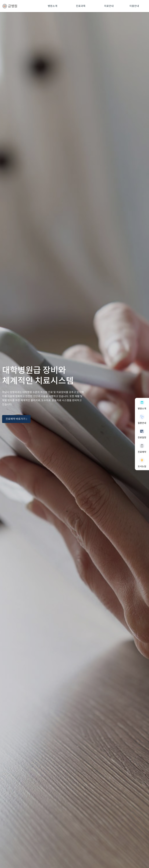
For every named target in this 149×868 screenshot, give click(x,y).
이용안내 (134, 6)
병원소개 (53, 6)
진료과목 (81, 6)
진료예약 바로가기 (16, 419)
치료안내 (109, 6)
